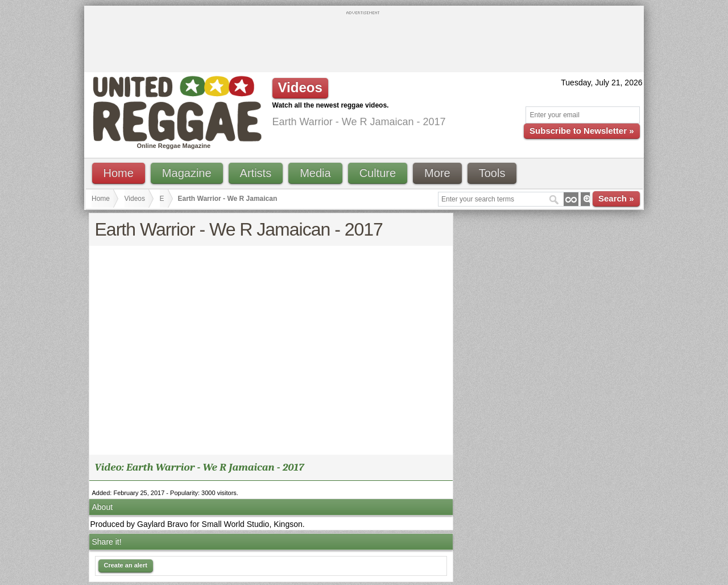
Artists (256, 173)
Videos (135, 199)
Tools (492, 173)
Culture (378, 173)
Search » (616, 198)
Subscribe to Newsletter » (582, 131)
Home (119, 173)
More (437, 173)
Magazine (187, 173)
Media (315, 173)
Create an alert (126, 565)
